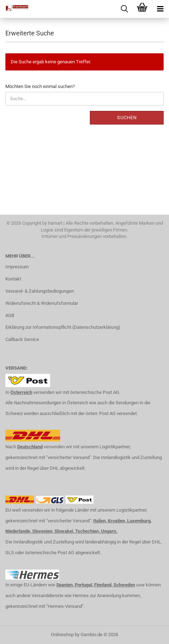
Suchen (127, 118)
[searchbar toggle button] (124, 9)
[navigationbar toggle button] (160, 9)
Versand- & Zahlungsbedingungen (40, 291)
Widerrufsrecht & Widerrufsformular (42, 303)
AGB (10, 315)
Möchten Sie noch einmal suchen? (40, 86)
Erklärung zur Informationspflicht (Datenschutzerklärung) (63, 327)
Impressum (17, 267)
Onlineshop (62, 635)
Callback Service (22, 339)
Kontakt (13, 279)
